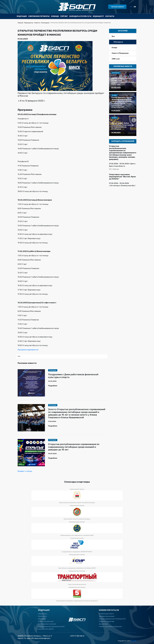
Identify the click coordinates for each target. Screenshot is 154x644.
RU (131, 7)
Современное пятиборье (39, 16)
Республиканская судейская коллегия (51, 627)
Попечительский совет (46, 621)
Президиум (42, 619)
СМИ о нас (116, 59)
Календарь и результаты (80, 16)
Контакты (110, 16)
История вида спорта (106, 614)
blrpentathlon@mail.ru (42, 638)
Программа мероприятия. (28, 350)
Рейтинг (64, 16)
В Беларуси (45, 23)
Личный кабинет (118, 7)
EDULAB (134, 641)
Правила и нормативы (107, 621)
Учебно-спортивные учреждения (110, 627)
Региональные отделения (47, 624)
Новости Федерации (120, 53)
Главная (20, 23)
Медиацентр (98, 16)
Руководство (42, 616)
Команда (55, 16)
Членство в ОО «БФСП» (46, 629)
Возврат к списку (25, 471)
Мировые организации (107, 616)
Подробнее (53, 386)
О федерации (43, 614)
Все (113, 36)
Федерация (22, 16)
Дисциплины (103, 624)
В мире (114, 48)
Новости (37, 23)
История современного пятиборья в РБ (112, 619)
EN (135, 7)
